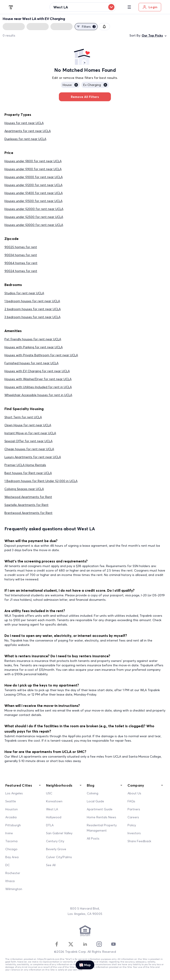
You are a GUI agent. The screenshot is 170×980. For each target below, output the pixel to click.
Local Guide (95, 801)
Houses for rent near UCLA (24, 123)
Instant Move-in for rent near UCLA (30, 433)
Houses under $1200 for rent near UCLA (33, 185)
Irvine (9, 833)
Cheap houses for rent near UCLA (29, 449)
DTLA (50, 825)
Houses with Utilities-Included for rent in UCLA (38, 387)
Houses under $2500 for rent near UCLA (34, 217)
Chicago (11, 849)
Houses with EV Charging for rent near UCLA (37, 371)
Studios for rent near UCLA (24, 293)
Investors (134, 833)
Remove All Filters (85, 97)
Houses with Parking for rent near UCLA (34, 347)
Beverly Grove (56, 849)
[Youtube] (113, 944)
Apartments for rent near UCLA (28, 131)
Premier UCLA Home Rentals (25, 465)
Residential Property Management (102, 828)
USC (49, 793)
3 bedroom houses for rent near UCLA (32, 317)
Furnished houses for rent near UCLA (31, 363)
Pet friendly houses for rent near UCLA (33, 339)
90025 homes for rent (21, 247)
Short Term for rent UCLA (23, 417)
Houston (12, 809)
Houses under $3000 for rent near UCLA (34, 225)
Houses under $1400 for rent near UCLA (34, 193)
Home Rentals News (101, 817)
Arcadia (11, 817)
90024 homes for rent (21, 271)
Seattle (11, 801)
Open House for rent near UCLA (28, 425)
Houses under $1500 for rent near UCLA (33, 201)
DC (8, 865)
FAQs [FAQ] (131, 801)
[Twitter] (71, 944)
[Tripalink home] (11, 7)
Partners (134, 809)
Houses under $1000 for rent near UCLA (34, 177)
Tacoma (11, 841)
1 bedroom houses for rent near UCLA (32, 301)
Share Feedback (139, 841)
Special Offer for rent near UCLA (28, 441)
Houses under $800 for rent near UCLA (33, 161)
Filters (86, 27)
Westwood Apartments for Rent (28, 497)
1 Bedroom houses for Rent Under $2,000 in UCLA (41, 481)
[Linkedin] (85, 944)
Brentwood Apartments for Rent (28, 513)
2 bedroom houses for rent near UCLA (33, 309)
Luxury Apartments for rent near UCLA (33, 457)
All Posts (93, 838)
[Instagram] (99, 944)
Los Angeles (14, 793)
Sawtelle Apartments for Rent (26, 505)
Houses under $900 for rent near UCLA (33, 169)
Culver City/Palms (59, 857)
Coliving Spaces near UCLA (24, 489)
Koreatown (54, 801)
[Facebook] (57, 944)
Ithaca (10, 881)
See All (51, 865)
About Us (134, 793)
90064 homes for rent (21, 263)
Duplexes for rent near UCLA (25, 139)
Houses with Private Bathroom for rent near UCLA (41, 355)
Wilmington (14, 889)
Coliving (93, 793)
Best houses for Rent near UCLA (28, 473)
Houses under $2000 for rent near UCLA (34, 209)
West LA (52, 809)
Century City (55, 841)
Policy (132, 825)
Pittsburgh (13, 825)
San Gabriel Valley (59, 833)
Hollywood (54, 817)
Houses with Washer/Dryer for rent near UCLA (38, 379)
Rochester (13, 873)
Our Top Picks (155, 36)
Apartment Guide (100, 809)
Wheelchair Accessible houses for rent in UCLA (38, 395)
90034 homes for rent (21, 255)
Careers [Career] (133, 817)
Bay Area (12, 857)
